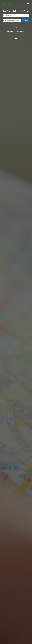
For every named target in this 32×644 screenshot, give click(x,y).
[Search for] (16, 16)
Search (27, 20)
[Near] (12, 21)
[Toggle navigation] (28, 4)
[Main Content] (16, 38)
